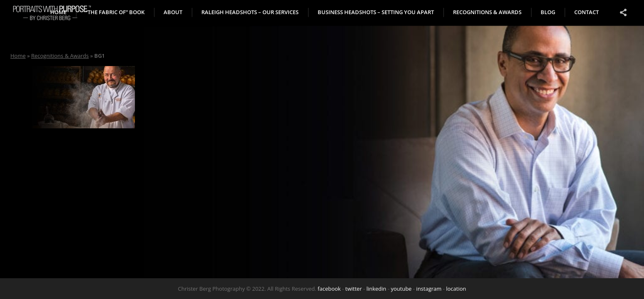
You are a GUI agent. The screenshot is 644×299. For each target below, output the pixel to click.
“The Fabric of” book (115, 12)
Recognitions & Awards (487, 12)
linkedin (376, 289)
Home (18, 56)
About (173, 12)
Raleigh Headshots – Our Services (250, 12)
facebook (329, 289)
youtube (401, 289)
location (456, 289)
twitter (354, 289)
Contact (586, 12)
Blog (548, 12)
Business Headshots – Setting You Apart (376, 12)
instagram (429, 289)
